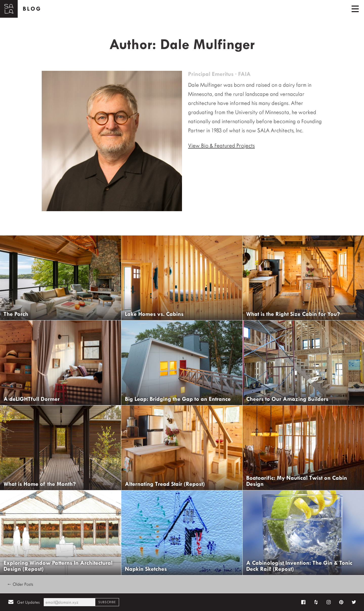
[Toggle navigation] (355, 9)
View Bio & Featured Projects (221, 146)
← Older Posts (20, 584)
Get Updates (28, 602)
